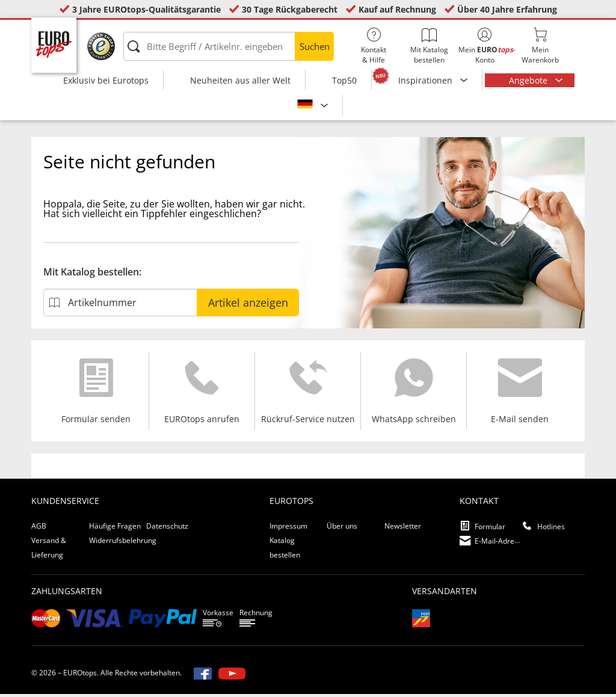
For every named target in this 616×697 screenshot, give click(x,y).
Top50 (344, 80)
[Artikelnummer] (120, 306)
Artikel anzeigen (248, 306)
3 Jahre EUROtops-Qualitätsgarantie (146, 9)
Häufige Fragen (115, 529)
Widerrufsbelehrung (123, 543)
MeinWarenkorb (540, 46)
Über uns (342, 529)
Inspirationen (427, 80)
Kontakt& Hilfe (374, 46)
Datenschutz (167, 529)
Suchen (315, 46)
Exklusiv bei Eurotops (106, 80)
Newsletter (403, 529)
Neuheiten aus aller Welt (240, 80)
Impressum (288, 529)
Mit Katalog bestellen (429, 46)
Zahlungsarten (67, 594)
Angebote (529, 80)
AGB (39, 529)
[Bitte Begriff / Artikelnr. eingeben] (229, 46)
